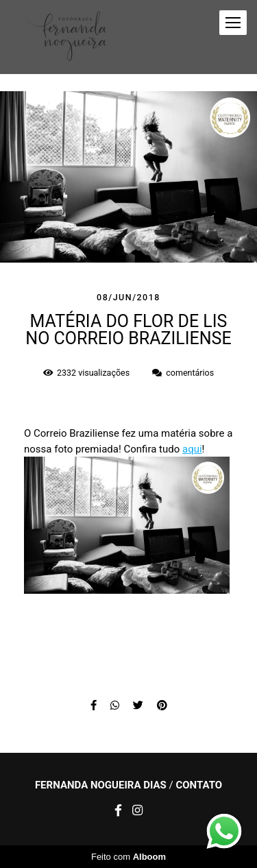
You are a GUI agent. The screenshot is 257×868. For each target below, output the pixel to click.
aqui (192, 449)
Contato (199, 785)
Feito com (128, 857)
